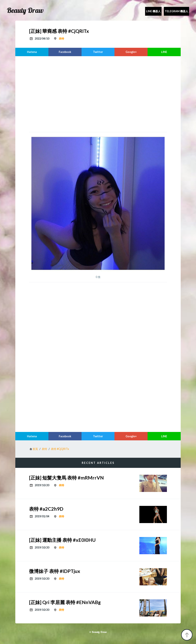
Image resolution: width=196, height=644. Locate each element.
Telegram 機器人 (176, 11)
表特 (61, 38)
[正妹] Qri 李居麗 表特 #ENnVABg (65, 602)
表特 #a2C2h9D (46, 509)
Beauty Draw (25, 10)
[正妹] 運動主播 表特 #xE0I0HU (62, 540)
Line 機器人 (153, 11)
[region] (98, 94)
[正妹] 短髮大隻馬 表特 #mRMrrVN (66, 478)
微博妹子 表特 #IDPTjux (55, 571)
